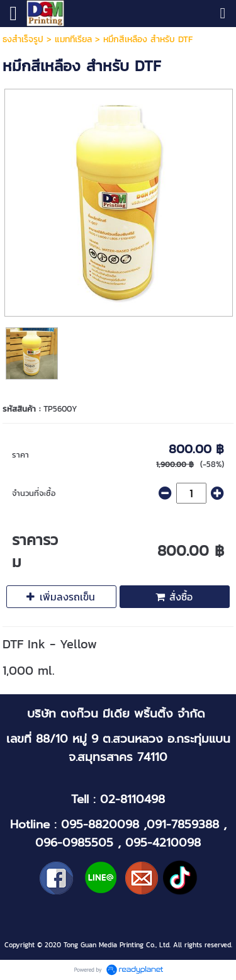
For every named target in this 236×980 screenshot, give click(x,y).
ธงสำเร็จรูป (23, 39)
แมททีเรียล (73, 39)
